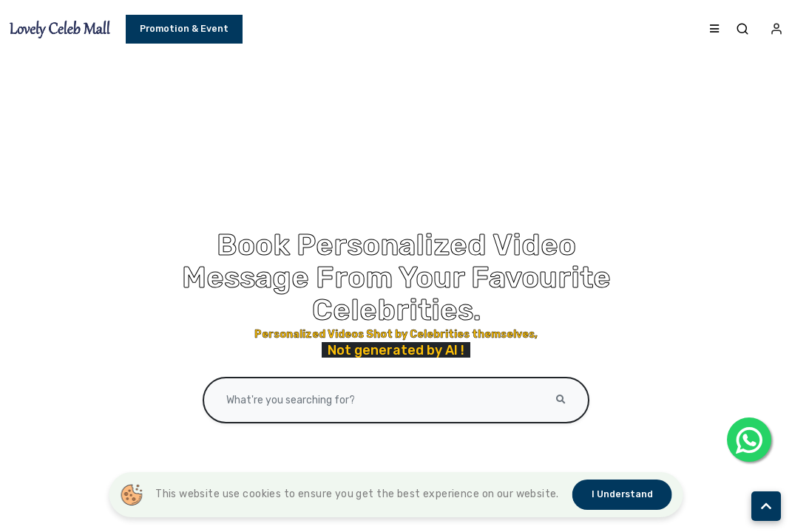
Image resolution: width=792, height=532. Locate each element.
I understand (622, 494)
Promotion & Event (184, 31)
